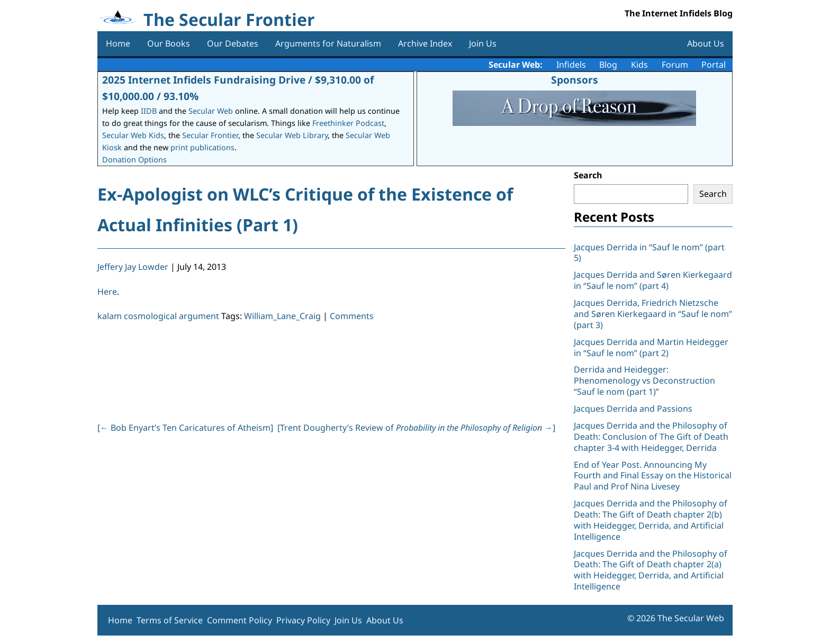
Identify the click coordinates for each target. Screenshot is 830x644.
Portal (714, 65)
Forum (675, 65)
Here (107, 292)
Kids (639, 65)
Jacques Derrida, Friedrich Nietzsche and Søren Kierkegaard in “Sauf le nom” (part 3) (653, 314)
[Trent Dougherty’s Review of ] (416, 428)
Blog (608, 65)
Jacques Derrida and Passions (633, 409)
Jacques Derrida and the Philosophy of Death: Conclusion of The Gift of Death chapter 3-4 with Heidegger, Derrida (651, 437)
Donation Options (134, 160)
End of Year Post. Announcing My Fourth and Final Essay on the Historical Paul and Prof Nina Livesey (653, 476)
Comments (352, 316)
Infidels (571, 65)
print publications (202, 147)
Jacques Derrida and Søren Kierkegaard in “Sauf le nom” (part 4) (653, 280)
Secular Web (211, 111)
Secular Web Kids (133, 135)
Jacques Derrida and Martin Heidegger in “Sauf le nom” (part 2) (651, 347)
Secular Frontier (210, 135)
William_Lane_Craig (282, 316)
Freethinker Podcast (348, 123)
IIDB (149, 111)
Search (588, 175)
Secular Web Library (292, 135)
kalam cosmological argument (158, 316)
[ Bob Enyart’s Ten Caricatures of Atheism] (185, 428)
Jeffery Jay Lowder (133, 267)
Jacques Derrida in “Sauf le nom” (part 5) (649, 253)
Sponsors (575, 80)
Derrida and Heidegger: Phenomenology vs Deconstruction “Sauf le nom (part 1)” (644, 380)
